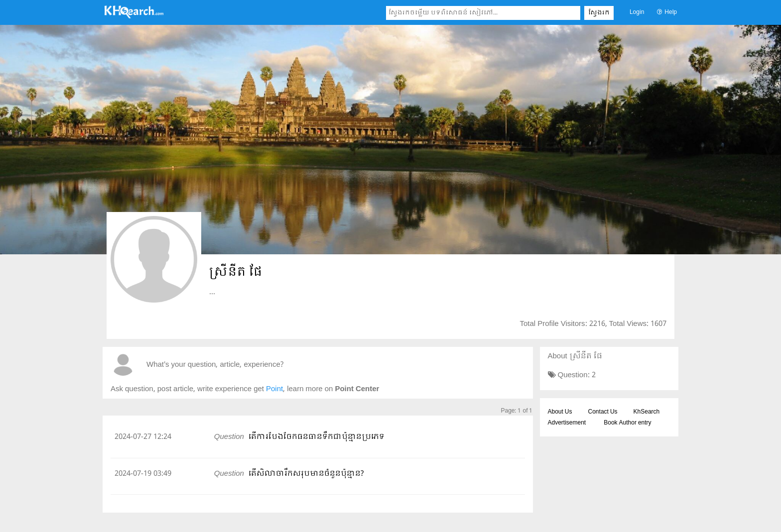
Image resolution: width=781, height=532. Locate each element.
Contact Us (603, 412)
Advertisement (567, 423)
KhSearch (647, 412)
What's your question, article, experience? (215, 365)
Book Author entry (627, 423)
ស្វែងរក (599, 13)
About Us (560, 412)
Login (637, 12)
